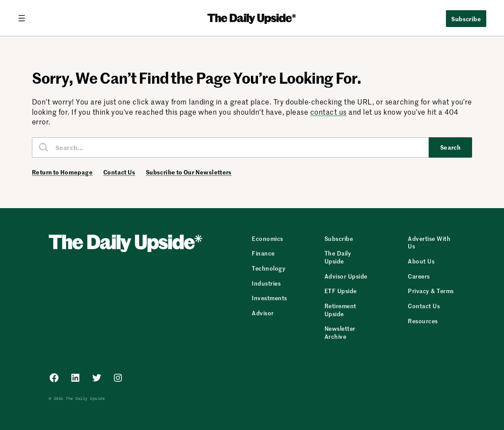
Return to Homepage (62, 172)
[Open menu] (25, 18)
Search (451, 147)
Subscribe (466, 19)
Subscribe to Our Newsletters (189, 172)
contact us (328, 112)
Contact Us (119, 172)
